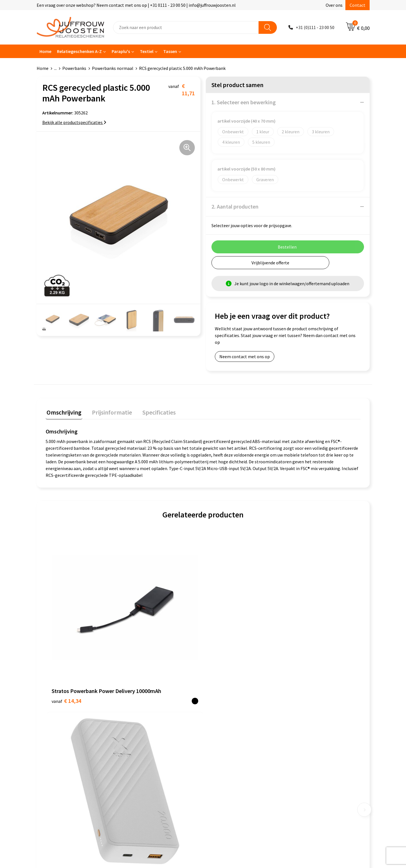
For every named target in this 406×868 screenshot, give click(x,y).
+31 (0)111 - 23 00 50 (315, 27)
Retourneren (139, 740)
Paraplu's (121, 51)
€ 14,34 (66, 628)
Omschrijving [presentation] (63, 411)
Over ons (334, 5)
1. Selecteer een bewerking (244, 102)
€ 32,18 (145, 636)
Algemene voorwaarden (231, 697)
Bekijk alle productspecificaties (74, 122)
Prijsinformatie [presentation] (109, 411)
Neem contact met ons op (245, 356)
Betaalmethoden (144, 732)
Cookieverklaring (225, 706)
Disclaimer (219, 723)
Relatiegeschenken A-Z (79, 51)
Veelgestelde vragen (146, 723)
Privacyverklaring (225, 715)
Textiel (147, 51)
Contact (358, 5)
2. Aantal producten (235, 206)
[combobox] (186, 27)
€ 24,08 (224, 636)
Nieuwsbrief (138, 715)
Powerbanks (74, 68)
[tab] (63, 413)
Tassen (170, 51)
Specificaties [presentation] (154, 411)
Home (45, 51)
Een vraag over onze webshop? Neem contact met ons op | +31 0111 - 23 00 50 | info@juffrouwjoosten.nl (136, 5)
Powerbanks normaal (113, 68)
